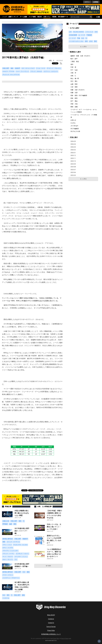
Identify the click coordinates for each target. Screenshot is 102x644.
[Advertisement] (83, 197)
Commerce (51, 619)
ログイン (87, 2)
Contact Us (51, 623)
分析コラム (47, 17)
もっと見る (83, 47)
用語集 (54, 17)
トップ (4, 17)
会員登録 (96, 2)
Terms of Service (51, 626)
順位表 (40, 17)
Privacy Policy (51, 630)
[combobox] (80, 17)
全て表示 (48, 566)
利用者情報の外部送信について (51, 634)
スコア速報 (32, 17)
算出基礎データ (63, 17)
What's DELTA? (51, 615)
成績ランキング (13, 17)
